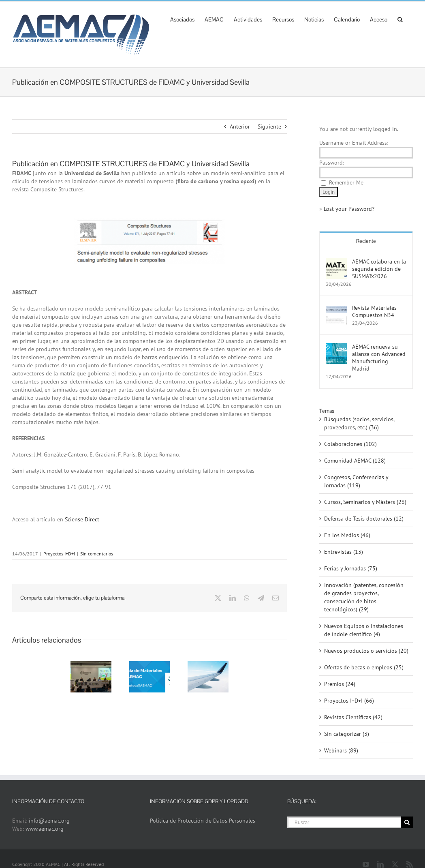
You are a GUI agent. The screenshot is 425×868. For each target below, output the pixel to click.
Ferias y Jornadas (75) (351, 568)
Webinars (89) (341, 750)
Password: (332, 163)
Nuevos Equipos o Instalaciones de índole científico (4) (364, 630)
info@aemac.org (49, 821)
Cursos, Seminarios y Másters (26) (365, 502)
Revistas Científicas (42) (353, 717)
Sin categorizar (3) (347, 734)
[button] (400, 19)
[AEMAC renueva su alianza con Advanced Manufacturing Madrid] (336, 347)
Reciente (366, 241)
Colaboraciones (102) (350, 444)
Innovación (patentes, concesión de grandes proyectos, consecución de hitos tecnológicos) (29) (364, 597)
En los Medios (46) (347, 535)
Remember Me (346, 182)
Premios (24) (340, 684)
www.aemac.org (45, 829)
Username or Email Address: (354, 143)
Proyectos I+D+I (59, 554)
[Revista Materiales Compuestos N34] (336, 308)
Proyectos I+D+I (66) (349, 701)
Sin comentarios (97, 554)
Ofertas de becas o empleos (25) (364, 667)
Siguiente (269, 126)
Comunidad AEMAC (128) (355, 461)
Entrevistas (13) (344, 552)
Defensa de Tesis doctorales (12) (364, 519)
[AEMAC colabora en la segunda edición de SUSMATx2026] (336, 262)
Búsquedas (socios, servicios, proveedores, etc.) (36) (359, 423)
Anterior (240, 126)
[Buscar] (407, 822)
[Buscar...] (344, 822)
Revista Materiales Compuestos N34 (374, 311)
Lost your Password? (349, 209)
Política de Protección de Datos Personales (203, 821)
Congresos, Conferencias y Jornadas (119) (356, 481)
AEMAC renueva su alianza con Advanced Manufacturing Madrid (379, 358)
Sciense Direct (82, 519)
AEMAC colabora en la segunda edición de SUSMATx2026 (379, 269)
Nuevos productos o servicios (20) (366, 651)
